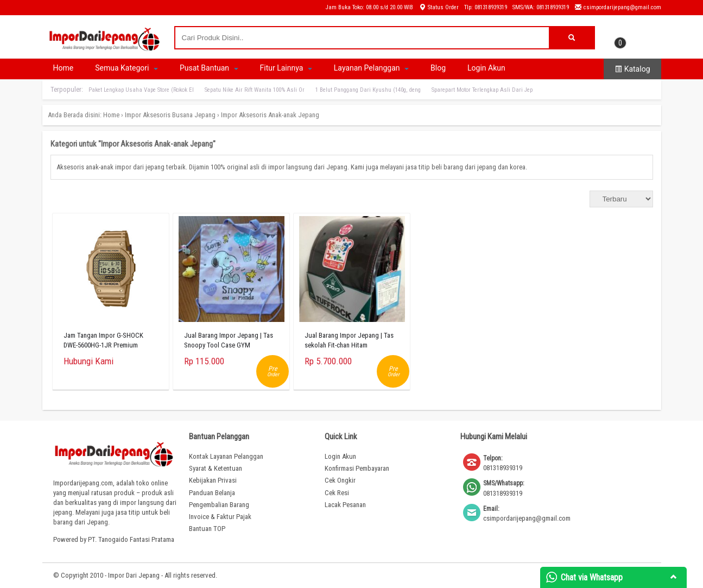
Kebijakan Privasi (213, 480)
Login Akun (486, 68)
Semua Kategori (126, 68)
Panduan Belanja (212, 493)
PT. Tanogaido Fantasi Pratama (131, 539)
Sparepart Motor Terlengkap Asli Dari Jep (482, 90)
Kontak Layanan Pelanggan (226, 456)
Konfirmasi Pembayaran (357, 468)
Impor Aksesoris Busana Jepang (170, 115)
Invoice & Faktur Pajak (220, 517)
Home (64, 68)
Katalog (632, 69)
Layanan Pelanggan (371, 68)
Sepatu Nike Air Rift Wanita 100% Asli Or (255, 90)
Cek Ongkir (340, 480)
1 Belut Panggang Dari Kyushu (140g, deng (368, 90)
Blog (438, 68)
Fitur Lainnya (286, 68)
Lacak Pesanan (345, 505)
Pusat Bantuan (209, 68)
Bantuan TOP (207, 529)
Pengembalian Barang (219, 505)
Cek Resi (337, 493)
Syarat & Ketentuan (216, 468)
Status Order (439, 7)
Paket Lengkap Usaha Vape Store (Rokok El (141, 90)
